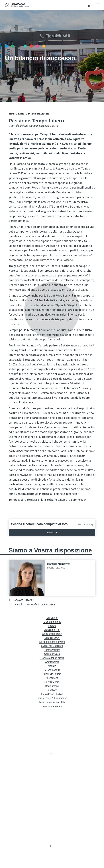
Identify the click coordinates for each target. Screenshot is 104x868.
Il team (52, 626)
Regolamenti (52, 686)
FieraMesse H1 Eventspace (52, 698)
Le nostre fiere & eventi (52, 642)
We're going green (52, 634)
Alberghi (52, 666)
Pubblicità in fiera (52, 674)
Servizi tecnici (52, 682)
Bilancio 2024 (52, 638)
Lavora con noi (52, 630)
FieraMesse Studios (52, 694)
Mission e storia (52, 622)
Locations (52, 690)
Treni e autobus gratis (52, 658)
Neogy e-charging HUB (52, 702)
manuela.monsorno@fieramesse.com (34, 604)
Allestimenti (52, 678)
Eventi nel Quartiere (52, 646)
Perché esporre (52, 670)
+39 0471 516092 (24, 600)
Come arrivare (52, 654)
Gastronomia (52, 662)
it (90, 6)
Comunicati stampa (52, 706)
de (51, 754)
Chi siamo (52, 618)
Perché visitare (52, 650)
